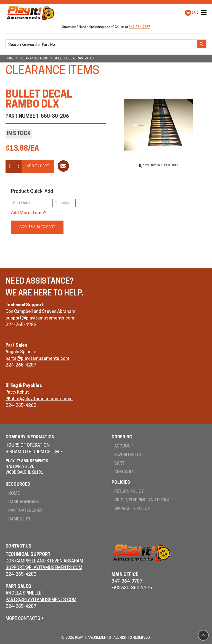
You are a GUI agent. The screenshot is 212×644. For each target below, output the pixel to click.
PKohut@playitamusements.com (39, 399)
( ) (195, 13)
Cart (119, 464)
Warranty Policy (132, 509)
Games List (19, 519)
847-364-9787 (139, 27)
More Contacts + (25, 619)
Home (14, 494)
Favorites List (129, 455)
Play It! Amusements (32, 13)
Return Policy (129, 492)
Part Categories (25, 511)
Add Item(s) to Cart (37, 227)
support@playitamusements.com (40, 318)
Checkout (125, 472)
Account (124, 447)
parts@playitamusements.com (37, 359)
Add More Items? (29, 213)
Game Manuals (23, 502)
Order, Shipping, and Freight (144, 500)
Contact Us (18, 547)
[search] (102, 44)
